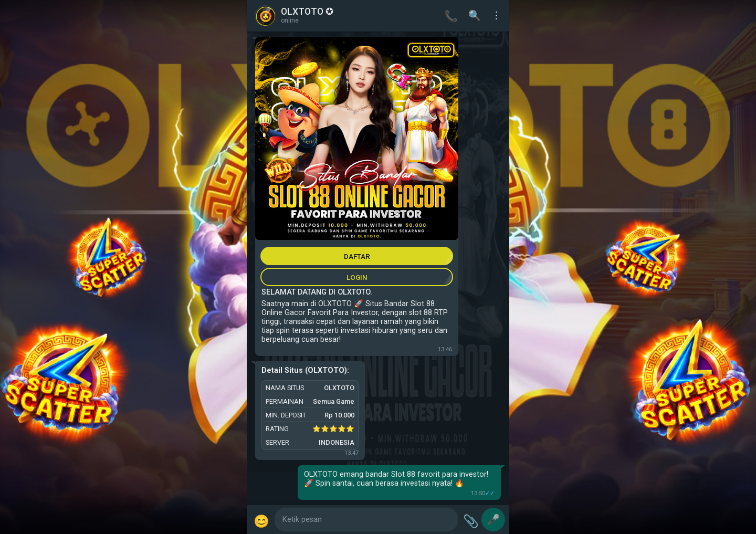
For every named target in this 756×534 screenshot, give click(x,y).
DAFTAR (357, 256)
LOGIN (357, 277)
